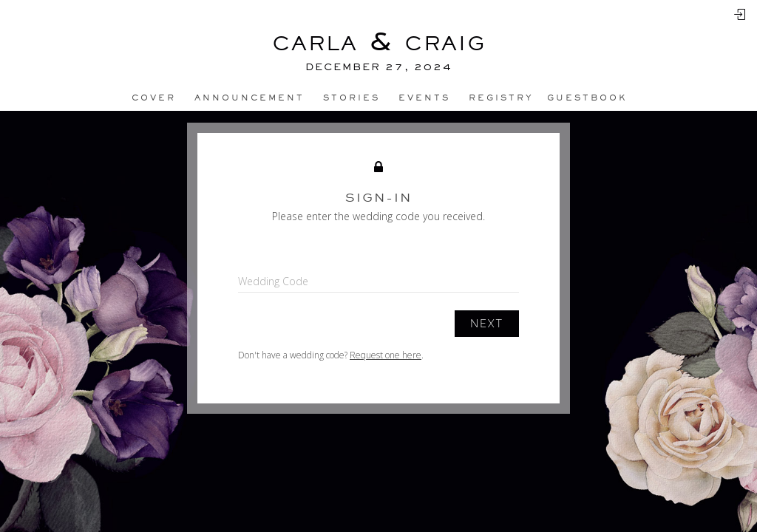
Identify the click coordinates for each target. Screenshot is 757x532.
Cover (154, 98)
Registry (501, 98)
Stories (352, 98)
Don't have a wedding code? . (331, 355)
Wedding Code (273, 281)
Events (424, 98)
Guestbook (587, 98)
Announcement (249, 98)
